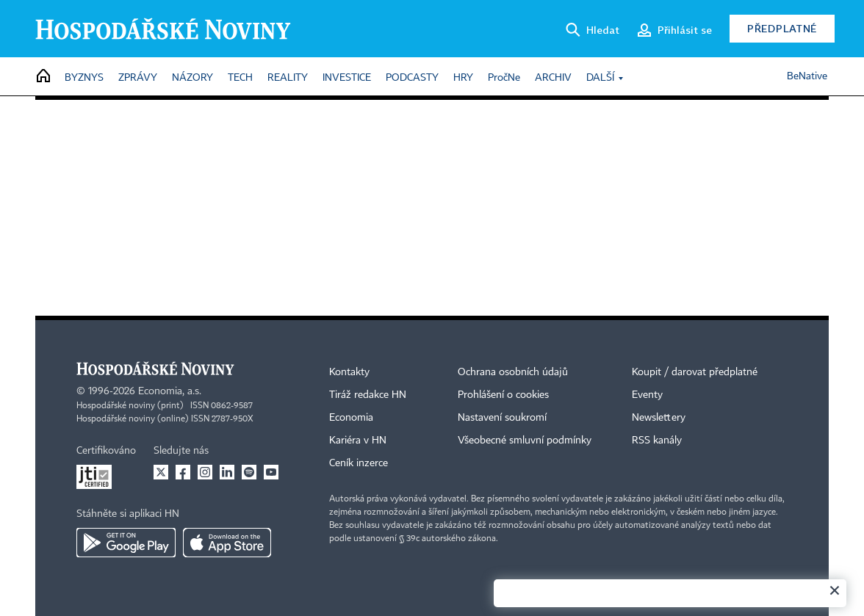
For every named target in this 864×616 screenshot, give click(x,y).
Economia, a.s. (170, 391)
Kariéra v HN (358, 441)
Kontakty (349, 372)
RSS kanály (657, 441)
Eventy (647, 395)
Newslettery (659, 418)
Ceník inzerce (359, 463)
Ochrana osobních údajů (513, 372)
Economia (351, 418)
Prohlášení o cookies (503, 395)
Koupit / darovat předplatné (695, 372)
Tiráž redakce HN (368, 395)
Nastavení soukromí (502, 418)
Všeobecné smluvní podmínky (525, 441)
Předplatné (782, 28)
